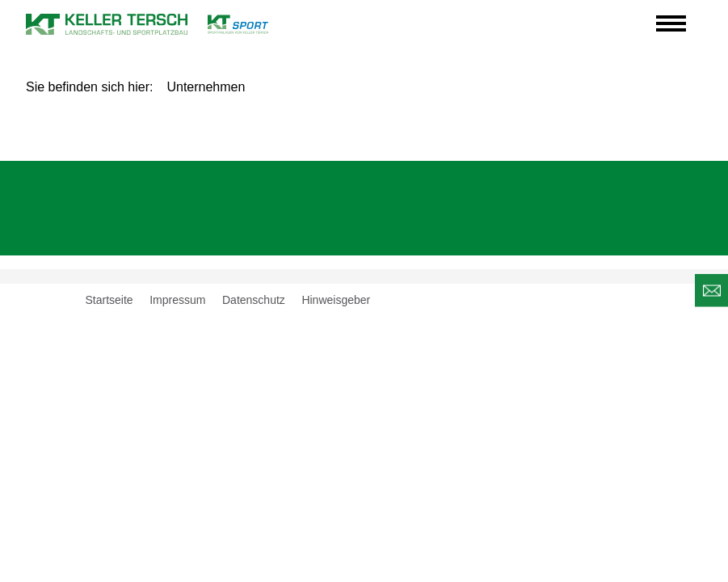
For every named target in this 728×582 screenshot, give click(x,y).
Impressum (177, 300)
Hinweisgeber (336, 300)
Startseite (109, 300)
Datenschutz (254, 300)
